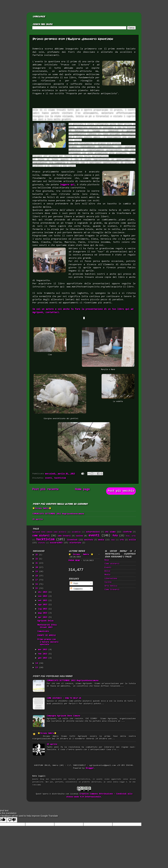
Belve (107, 571)
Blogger (90, 768)
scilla (132, 540)
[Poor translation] (12, 820)
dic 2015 (43, 592)
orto (122, 540)
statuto (42, 543)
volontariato (75, 543)
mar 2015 (43, 650)
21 (37, 563)
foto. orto (131, 536)
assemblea (76, 532)
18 (37, 576)
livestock (72, 540)
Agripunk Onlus (45, 621)
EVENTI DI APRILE (47, 635)
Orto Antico (111, 586)
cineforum (127, 532)
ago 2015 (43, 605)
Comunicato (43, 631)
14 (37, 663)
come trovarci (64, 536)
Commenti (76, 589)
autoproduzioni (93, 532)
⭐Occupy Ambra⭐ (42, 508)
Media (107, 575)
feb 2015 (43, 654)
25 (37, 555)
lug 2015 (43, 609)
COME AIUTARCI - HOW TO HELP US (64, 698)
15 (37, 588)
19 (37, 572)
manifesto (89, 540)
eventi (49, 478)
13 (37, 668)
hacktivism (60, 478)
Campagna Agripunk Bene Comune (63, 716)
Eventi (108, 567)
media (101, 540)
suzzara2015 (56, 543)
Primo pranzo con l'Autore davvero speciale (48, 642)
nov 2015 (43, 596)
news (113, 540)
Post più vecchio (121, 491)
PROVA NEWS (74, 561)
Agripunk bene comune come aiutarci (49, 532)
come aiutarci (41, 536)
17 (37, 580)
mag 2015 (43, 613)
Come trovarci (112, 590)
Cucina (108, 582)
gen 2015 (43, 658)
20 (37, 567)
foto (115, 536)
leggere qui (67, 185)
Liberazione (111, 579)
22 (37, 559)
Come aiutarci (112, 564)
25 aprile (37, 519)
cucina (79, 536)
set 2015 (43, 601)
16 (37, 584)
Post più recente (45, 489)
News (107, 560)
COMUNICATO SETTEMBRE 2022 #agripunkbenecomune (58, 514)
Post (74, 583)
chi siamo (110, 532)
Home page (82, 489)
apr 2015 (43, 617)
